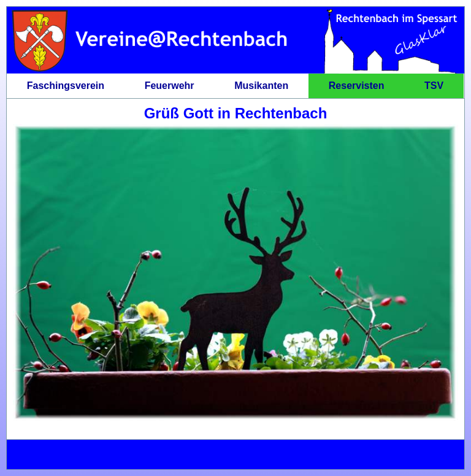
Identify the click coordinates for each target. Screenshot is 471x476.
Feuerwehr (170, 86)
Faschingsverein (66, 86)
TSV (434, 86)
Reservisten (357, 86)
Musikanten (261, 86)
